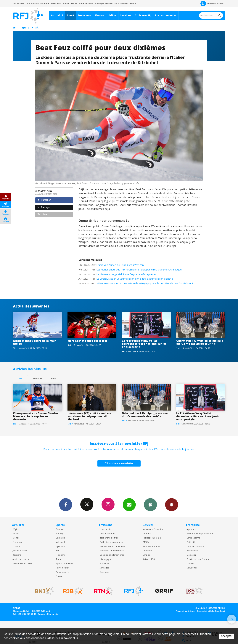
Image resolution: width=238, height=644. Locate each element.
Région (16, 529)
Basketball (61, 538)
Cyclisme (60, 546)
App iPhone (150, 504)
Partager (44, 200)
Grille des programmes (111, 542)
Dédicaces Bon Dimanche (112, 546)
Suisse (16, 533)
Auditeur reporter (21, 559)
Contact (190, 563)
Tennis (59, 559)
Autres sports (63, 572)
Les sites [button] (19, 3)
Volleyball (61, 542)
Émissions (84, 15)
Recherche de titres (109, 538)
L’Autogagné (106, 559)
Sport (71, 15)
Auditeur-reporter (212, 4)
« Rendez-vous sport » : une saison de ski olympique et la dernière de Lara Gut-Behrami (136, 283)
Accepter (227, 636)
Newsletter (192, 568)
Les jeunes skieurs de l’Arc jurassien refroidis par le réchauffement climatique (130, 270)
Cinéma (147, 533)
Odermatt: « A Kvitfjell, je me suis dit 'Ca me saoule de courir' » (200, 342)
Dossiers (17, 555)
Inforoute (45, 3)
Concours (104, 572)
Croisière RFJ (143, 15)
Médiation (192, 555)
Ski (37, 27)
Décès (74, 3)
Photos (99, 15)
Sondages (104, 568)
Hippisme (61, 555)
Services (126, 15)
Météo (146, 542)
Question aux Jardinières (112, 555)
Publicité (191, 542)
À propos (191, 529)
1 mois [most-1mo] (53, 378)
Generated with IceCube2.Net (211, 611)
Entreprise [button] (32, 3)
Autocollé (104, 563)
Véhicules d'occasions (125, 3)
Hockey (60, 533)
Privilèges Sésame (103, 3)
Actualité (57, 15)
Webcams (56, 3)
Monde (16, 538)
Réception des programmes (200, 533)
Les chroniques (107, 533)
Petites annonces (152, 546)
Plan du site (53, 614)
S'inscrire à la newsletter (119, 463)
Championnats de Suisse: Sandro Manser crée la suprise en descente (35, 416)
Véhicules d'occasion (153, 529)
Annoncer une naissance (112, 551)
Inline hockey (63, 568)
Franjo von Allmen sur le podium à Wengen (111, 265)
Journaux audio (20, 551)
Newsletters (129, 504)
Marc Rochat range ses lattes (87, 341)
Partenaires (192, 551)
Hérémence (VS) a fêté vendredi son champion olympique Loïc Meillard (89, 416)
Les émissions (106, 529)
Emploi (66, 3)
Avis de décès (150, 559)
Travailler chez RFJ (195, 546)
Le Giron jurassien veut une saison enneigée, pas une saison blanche (126, 279)
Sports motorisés (64, 563)
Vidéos (112, 15)
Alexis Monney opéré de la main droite (35, 342)
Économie (17, 542)
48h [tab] (21, 378)
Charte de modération (198, 559)
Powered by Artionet (185, 611)
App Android (172, 504)
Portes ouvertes (166, 15)
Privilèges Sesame (152, 538)
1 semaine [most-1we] (37, 378)
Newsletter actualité (22, 563)
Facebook (66, 504)
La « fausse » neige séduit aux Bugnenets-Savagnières (117, 274)
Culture (16, 546)
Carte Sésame (86, 3)
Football (60, 529)
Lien (42, 214)
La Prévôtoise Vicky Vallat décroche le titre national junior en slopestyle (144, 344)
